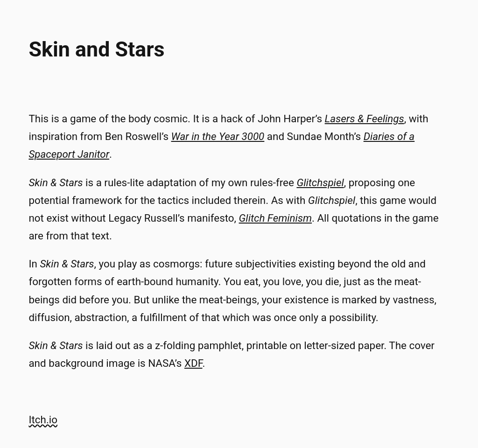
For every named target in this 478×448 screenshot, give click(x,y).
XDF (193, 363)
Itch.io (43, 420)
